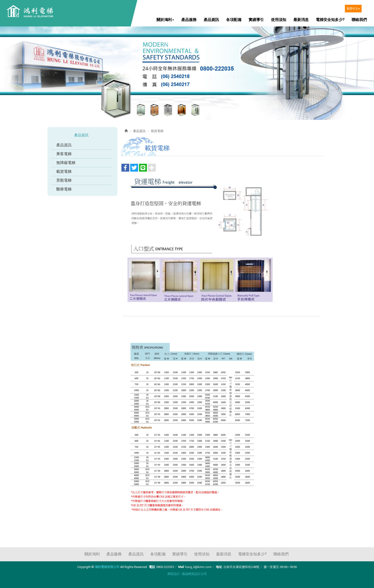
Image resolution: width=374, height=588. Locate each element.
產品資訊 (64, 145)
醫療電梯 (64, 189)
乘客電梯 (64, 154)
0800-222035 (165, 567)
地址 (219, 567)
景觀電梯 (64, 180)
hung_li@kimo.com (198, 567)
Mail (181, 567)
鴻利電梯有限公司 (29, 12)
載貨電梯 (64, 171)
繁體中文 (353, 9)
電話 (152, 567)
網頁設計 (174, 574)
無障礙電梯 (66, 163)
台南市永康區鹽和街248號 (241, 567)
